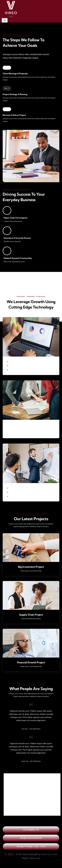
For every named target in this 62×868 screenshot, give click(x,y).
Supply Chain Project (31, 615)
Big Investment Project (31, 567)
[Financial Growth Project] (31, 630)
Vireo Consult (30, 854)
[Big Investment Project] (31, 535)
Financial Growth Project (31, 662)
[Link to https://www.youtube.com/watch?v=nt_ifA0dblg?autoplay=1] (31, 286)
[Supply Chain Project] (31, 582)
